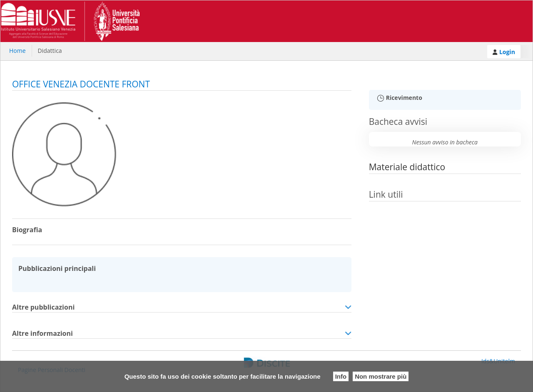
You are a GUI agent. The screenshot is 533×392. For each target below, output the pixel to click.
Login (504, 52)
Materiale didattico (407, 167)
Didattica (50, 51)
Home (17, 51)
